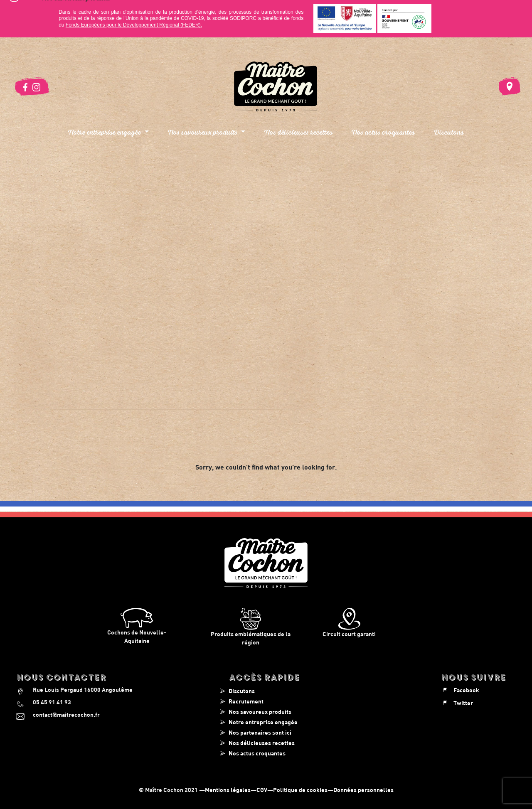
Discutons (449, 132)
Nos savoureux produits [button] (203, 132)
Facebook (460, 690)
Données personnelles (363, 790)
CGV (262, 790)
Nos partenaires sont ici (260, 732)
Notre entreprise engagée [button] (105, 132)
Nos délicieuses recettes (298, 132)
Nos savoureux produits (260, 712)
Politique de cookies (300, 790)
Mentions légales (228, 790)
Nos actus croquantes (383, 132)
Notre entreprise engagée (263, 722)
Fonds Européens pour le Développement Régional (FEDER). (134, 25)
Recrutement (246, 701)
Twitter (457, 703)
